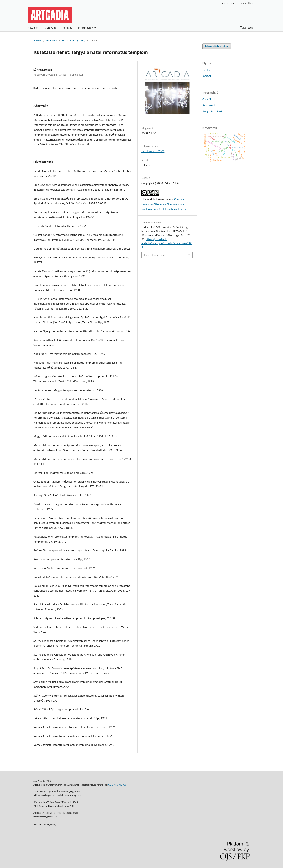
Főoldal (37, 40)
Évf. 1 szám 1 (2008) (73, 40)
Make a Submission (217, 46)
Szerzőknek (209, 105)
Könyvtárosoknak (212, 111)
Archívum (50, 27)
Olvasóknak (209, 99)
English (207, 70)
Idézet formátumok (155, 255)
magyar (207, 76)
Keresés (246, 27)
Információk (86, 27)
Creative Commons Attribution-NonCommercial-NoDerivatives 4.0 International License (164, 204)
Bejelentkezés (248, 3)
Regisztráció (228, 3)
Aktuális (33, 27)
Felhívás (67, 27)
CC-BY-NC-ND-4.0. (117, 785)
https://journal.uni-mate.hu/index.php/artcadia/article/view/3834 (167, 243)
